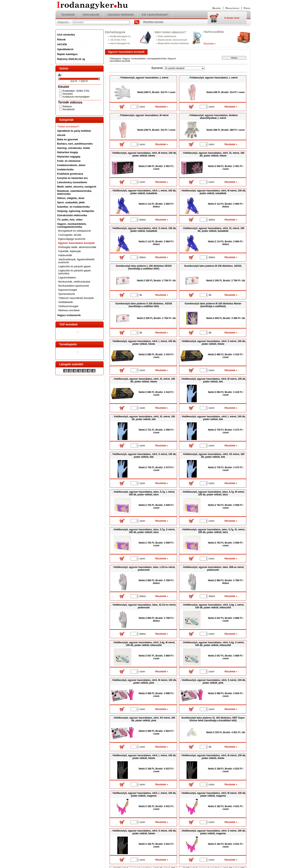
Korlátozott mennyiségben (76, 97)
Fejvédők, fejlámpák (70, 251)
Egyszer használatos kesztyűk (76, 243)
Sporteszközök (67, 294)
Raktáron (67, 107)
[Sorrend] (184, 68)
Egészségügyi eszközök (72, 239)
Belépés (217, 8)
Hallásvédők (65, 255)
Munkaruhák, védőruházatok (74, 282)
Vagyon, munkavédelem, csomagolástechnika (145, 59)
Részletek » (210, 44)
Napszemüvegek (68, 290)
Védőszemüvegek (68, 306)
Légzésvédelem (67, 278)
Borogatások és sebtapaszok (75, 231)
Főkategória (115, 59)
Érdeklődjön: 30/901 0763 (76, 91)
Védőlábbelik (66, 302)
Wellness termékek (69, 310)
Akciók (61, 135)
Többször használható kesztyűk (76, 298)
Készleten (68, 94)
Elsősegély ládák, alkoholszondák (77, 247)
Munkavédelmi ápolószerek (74, 286)
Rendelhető (69, 109)
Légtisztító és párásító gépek (75, 266)
